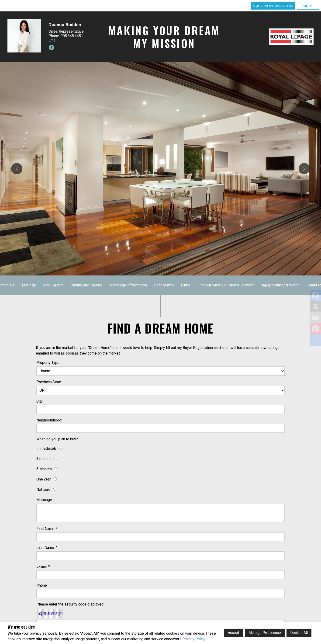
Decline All (299, 633)
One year (44, 479)
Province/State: (49, 382)
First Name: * (47, 529)
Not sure (43, 489)
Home (102, 285)
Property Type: (48, 363)
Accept (233, 633)
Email (53, 40)
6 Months (44, 469)
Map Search (175, 285)
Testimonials (125, 285)
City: (40, 401)
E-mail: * (43, 566)
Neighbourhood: (49, 420)
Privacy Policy (194, 639)
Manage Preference (265, 633)
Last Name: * (47, 548)
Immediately (47, 448)
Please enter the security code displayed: (70, 604)
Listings (151, 285)
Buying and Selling (208, 285)
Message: (45, 500)
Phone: (42, 585)
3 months (44, 459)
